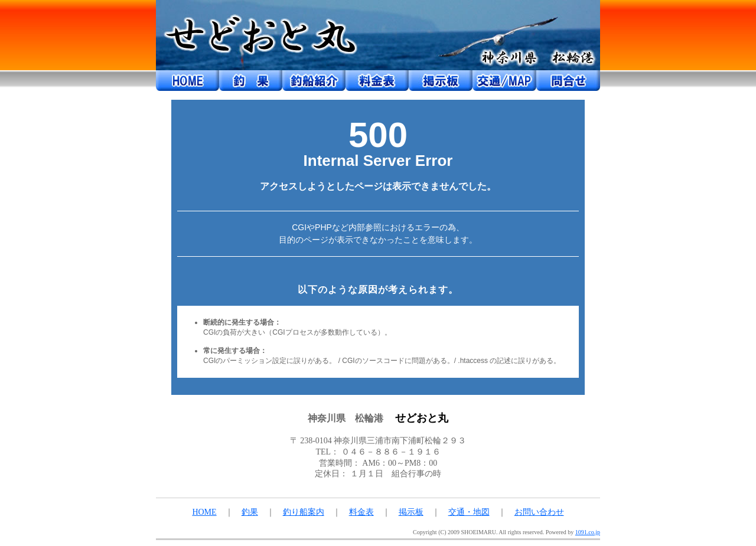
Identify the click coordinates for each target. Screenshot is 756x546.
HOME (204, 512)
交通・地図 (469, 512)
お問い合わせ (539, 512)
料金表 (361, 512)
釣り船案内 (304, 512)
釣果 (250, 512)
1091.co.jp (588, 532)
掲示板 (411, 512)
